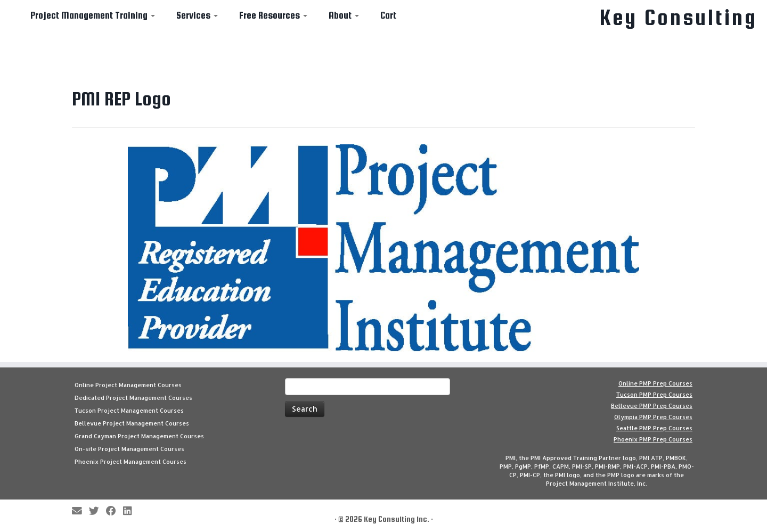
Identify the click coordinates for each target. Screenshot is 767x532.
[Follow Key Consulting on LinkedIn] (131, 511)
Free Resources (273, 15)
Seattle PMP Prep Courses (654, 428)
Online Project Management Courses (128, 385)
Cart (388, 15)
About (344, 15)
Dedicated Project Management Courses (133, 398)
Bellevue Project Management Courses (132, 423)
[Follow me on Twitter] (97, 511)
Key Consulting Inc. (397, 519)
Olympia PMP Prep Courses (653, 417)
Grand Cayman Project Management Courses (139, 436)
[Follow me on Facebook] (115, 511)
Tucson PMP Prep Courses (654, 395)
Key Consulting (679, 18)
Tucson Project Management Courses (129, 411)
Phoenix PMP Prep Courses (653, 439)
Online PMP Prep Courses (655, 383)
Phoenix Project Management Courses (130, 462)
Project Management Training (93, 15)
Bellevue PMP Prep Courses (652, 406)
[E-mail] (80, 511)
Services (197, 15)
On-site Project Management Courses (129, 449)
